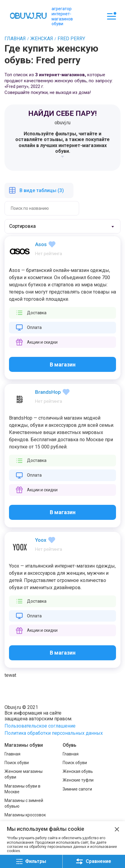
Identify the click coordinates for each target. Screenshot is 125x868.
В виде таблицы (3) (42, 190)
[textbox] (28, 226)
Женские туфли (78, 780)
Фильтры (31, 862)
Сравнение (94, 861)
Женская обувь (78, 771)
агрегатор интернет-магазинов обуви (62, 16)
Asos (41, 244)
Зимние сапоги (77, 789)
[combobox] (63, 226)
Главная (12, 754)
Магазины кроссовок (25, 815)
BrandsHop (48, 392)
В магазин (63, 365)
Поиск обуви (17, 763)
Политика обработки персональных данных (54, 733)
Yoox (41, 540)
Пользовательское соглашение (40, 726)
